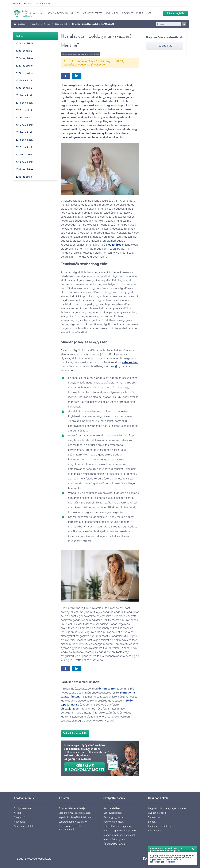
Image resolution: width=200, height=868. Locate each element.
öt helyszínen (107, 689)
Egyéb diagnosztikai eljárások (120, 831)
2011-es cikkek (24, 154)
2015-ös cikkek (24, 125)
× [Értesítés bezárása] (193, 849)
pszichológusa (70, 137)
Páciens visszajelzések (161, 826)
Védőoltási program (114, 839)
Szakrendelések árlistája (72, 808)
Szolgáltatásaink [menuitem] (58, 13)
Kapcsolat (19, 822)
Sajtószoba (154, 817)
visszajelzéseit (71, 709)
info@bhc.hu (45, 3)
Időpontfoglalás (173, 13)
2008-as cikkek (24, 177)
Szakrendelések (112, 808)
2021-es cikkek (24, 80)
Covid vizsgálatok (24, 826)
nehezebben (130, 362)
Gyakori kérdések (158, 813)
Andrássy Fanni (102, 133)
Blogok (152, 822)
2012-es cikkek (24, 147)
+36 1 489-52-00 (26, 3)
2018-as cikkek (24, 103)
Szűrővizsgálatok (113, 813)
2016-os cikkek (24, 117)
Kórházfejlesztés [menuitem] (92, 13)
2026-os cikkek (24, 43)
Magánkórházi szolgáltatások (75, 813)
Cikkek (47, 24)
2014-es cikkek (24, 132)
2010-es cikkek (24, 162)
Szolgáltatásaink (23, 808)
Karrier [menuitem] (141, 13)
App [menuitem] (149, 13)
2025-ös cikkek (24, 51)
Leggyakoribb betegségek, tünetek (167, 808)
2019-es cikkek (24, 95)
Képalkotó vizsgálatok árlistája (75, 817)
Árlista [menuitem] (75, 13)
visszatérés (114, 245)
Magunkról (35, 24)
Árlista (17, 813)
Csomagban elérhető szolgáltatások (70, 828)
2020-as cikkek (24, 88)
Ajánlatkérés (155, 831)
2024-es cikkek (24, 58)
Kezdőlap (20, 24)
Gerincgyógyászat (114, 817)
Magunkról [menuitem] (112, 13)
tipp (118, 366)
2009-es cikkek (24, 169)
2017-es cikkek (24, 110)
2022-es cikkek (61, 24)
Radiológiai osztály (114, 822)
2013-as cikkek (24, 140)
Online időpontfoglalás (75, 733)
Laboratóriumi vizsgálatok (73, 822)
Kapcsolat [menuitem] (127, 13)
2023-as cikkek (24, 66)
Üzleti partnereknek (114, 844)
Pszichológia (165, 46)
